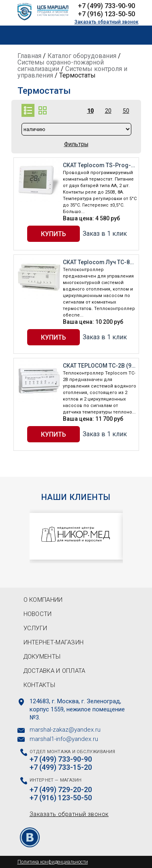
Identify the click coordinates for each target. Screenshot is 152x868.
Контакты (39, 685)
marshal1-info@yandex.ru (64, 739)
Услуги (35, 628)
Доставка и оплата (55, 671)
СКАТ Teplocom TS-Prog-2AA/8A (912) (100, 165)
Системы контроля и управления (72, 72)
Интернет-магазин (54, 642)
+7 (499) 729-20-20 (61, 790)
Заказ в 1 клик (105, 234)
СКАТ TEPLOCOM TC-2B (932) (100, 366)
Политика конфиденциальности (53, 862)
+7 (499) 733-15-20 (61, 767)
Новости (38, 614)
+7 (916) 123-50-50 (106, 14)
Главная (29, 56)
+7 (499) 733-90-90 (106, 6)
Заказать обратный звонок (107, 22)
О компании (43, 600)
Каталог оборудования (82, 56)
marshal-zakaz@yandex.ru (65, 730)
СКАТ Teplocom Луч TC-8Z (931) (100, 262)
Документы (42, 657)
